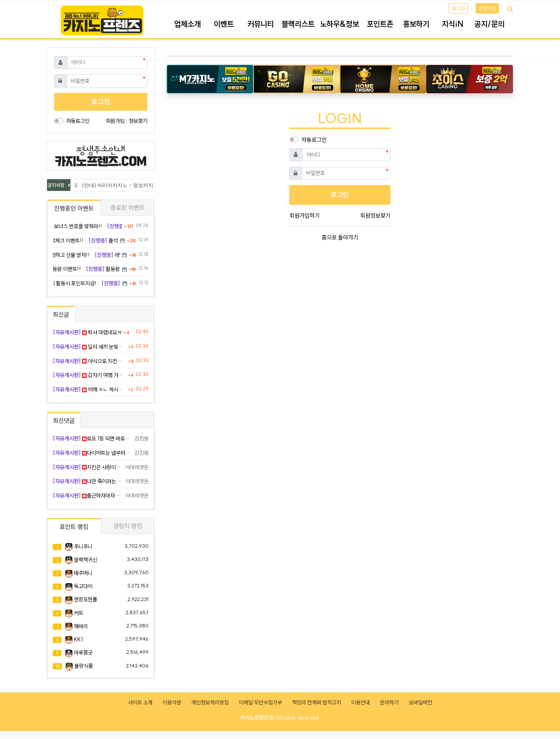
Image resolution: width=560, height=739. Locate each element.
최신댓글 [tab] (64, 421)
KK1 (78, 639)
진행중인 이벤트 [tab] (74, 208)
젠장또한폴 (86, 599)
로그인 (458, 8)
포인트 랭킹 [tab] (74, 527)
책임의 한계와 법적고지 (317, 702)
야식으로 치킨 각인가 (90, 361)
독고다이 (83, 586)
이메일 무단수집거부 (260, 702)
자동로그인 (314, 140)
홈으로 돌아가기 (340, 237)
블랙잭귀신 (86, 560)
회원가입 (487, 8)
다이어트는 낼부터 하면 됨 (92, 453)
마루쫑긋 (83, 653)
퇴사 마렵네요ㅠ (87, 332)
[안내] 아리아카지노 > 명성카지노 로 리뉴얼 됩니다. (140, 185)
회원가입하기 (304, 216)
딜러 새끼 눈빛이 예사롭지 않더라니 (89, 347)
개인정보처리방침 (210, 702)
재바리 (81, 626)
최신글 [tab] (61, 314)
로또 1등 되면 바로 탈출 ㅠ (92, 439)
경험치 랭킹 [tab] (128, 526)
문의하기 (389, 702)
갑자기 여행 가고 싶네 (89, 375)
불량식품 (84, 666)
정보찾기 (138, 121)
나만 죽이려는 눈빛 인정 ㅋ (88, 481)
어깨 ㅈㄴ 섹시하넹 (89, 390)
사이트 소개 (140, 702)
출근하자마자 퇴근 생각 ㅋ (88, 496)
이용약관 (172, 702)
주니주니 (83, 547)
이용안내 (360, 702)
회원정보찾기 (375, 216)
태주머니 (83, 573)
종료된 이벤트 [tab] (128, 208)
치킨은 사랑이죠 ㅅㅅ (88, 467)
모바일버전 (420, 702)
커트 (79, 613)
